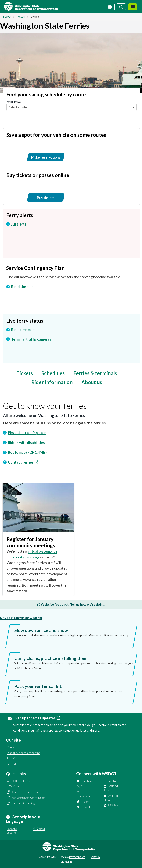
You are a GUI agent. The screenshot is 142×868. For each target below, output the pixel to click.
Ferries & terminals (95, 373)
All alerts (19, 224)
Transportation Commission (28, 797)
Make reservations (46, 157)
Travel (20, 17)
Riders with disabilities (26, 443)
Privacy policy (77, 857)
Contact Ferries (23, 462)
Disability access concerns (23, 753)
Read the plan (22, 287)
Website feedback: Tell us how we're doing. (71, 604)
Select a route (18, 107)
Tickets (25, 373)
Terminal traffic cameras (31, 339)
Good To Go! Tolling (23, 803)
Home (7, 17)
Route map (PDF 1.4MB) (27, 452)
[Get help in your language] (110, 7)
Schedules (53, 373)
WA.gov (15, 786)
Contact (12, 747)
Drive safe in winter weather (21, 617)
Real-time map (23, 330)
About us (92, 382)
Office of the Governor (25, 792)
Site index (13, 764)
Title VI (11, 758)
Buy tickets (46, 198)
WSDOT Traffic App (19, 781)
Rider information (52, 382)
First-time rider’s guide (27, 433)
